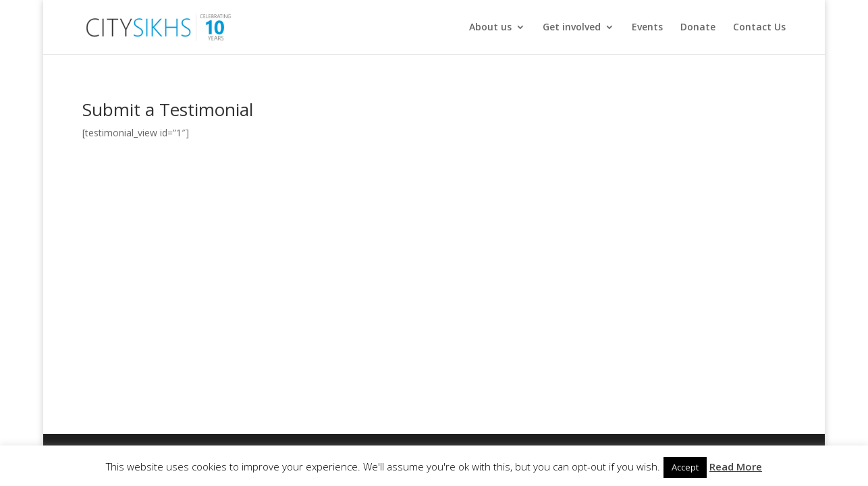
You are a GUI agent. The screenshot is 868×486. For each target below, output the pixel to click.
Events (647, 28)
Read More (736, 466)
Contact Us (759, 28)
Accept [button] (685, 467)
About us (490, 28)
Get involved (572, 28)
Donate (698, 28)
